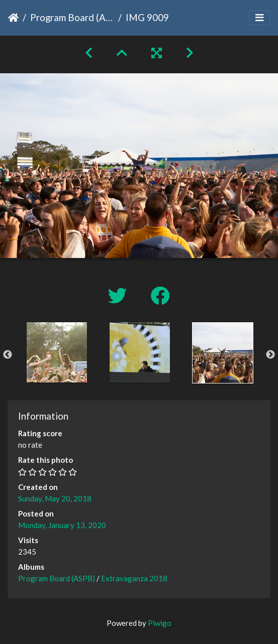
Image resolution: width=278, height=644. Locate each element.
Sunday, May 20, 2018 (55, 498)
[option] (57, 352)
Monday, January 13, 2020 (62, 525)
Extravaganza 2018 (134, 578)
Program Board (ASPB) (72, 17)
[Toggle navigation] (259, 18)
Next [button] (270, 355)
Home (13, 18)
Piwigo (160, 623)
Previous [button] (8, 355)
